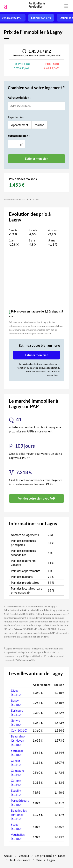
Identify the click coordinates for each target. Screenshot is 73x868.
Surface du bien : (19, 136)
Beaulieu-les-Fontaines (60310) (19, 815)
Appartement (20, 125)
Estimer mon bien (37, 355)
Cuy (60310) (19, 730)
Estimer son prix (41, 18)
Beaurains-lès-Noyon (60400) (18, 740)
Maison (39, 125)
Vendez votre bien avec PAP (36, 498)
